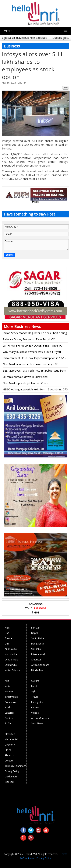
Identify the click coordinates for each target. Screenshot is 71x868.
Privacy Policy (12, 771)
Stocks (8, 707)
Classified (10, 734)
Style (34, 691)
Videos (35, 713)
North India (11, 654)
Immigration (38, 702)
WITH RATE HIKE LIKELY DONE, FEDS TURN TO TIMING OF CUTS (33, 346)
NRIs (7, 628)
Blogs (8, 750)
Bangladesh (38, 644)
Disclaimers (11, 777)
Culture (35, 681)
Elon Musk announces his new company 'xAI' (30, 364)
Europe (9, 638)
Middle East (37, 670)
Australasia (11, 649)
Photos (35, 707)
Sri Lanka (36, 649)
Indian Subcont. (13, 670)
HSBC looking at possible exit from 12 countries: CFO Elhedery (35, 390)
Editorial (9, 713)
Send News (37, 723)
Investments (11, 697)
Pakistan (36, 628)
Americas (36, 660)
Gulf (7, 644)
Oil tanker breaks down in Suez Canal (25, 377)
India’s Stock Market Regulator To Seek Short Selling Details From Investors (35, 334)
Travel (35, 697)
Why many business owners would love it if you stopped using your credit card (32, 352)
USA (7, 633)
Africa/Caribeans (40, 665)
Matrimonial (11, 739)
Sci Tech (9, 723)
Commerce (11, 702)
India (7, 686)
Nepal (34, 633)
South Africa (38, 638)
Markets (9, 691)
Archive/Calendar (41, 718)
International (38, 654)
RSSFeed (9, 782)
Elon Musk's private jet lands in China (25, 383)
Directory (10, 745)
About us (10, 755)
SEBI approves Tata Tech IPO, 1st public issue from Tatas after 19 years (34, 371)
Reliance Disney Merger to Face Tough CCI (29, 339)
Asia (7, 681)
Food (34, 686)
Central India (12, 660)
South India (11, 665)
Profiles (9, 718)
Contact (9, 761)
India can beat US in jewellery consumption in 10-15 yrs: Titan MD (34, 359)
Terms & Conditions (15, 766)
